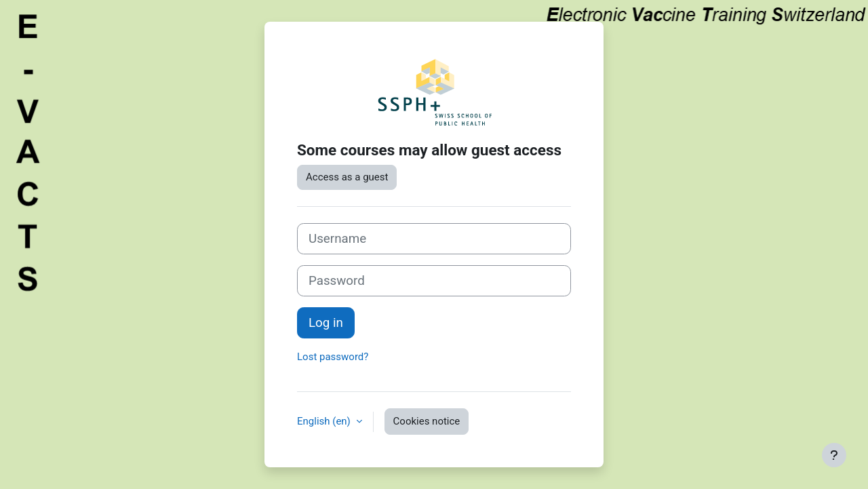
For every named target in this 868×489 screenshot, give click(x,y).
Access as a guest (347, 177)
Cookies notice (427, 421)
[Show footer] (834, 455)
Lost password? (333, 357)
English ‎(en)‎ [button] (325, 421)
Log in (326, 323)
